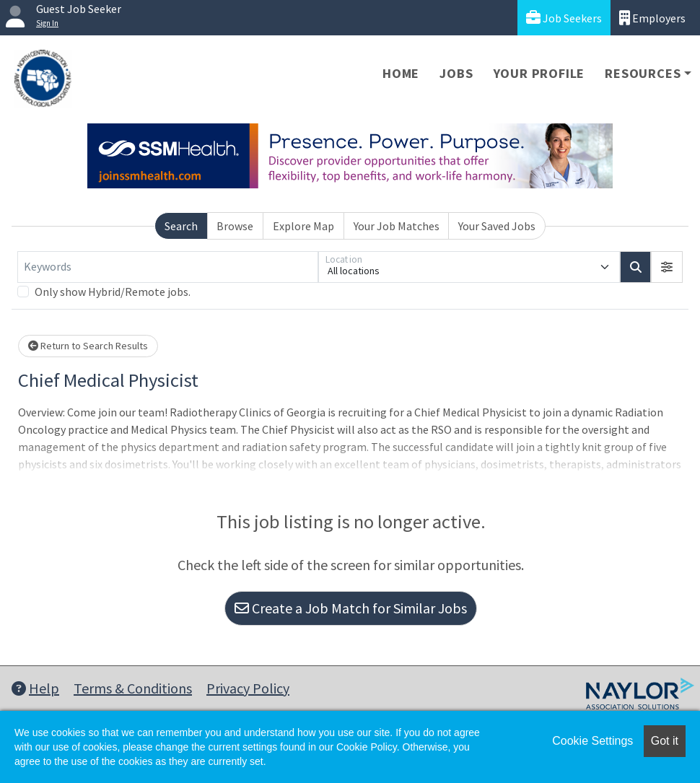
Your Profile (539, 73)
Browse (235, 226)
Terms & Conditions (133, 688)
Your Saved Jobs (497, 226)
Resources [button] (643, 73)
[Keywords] (168, 267)
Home (401, 73)
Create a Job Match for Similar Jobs (351, 608)
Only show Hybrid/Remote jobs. (113, 292)
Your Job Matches (397, 226)
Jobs (456, 73)
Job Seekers (564, 18)
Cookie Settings (592, 741)
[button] (667, 267)
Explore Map (303, 226)
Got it (665, 741)
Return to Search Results (88, 346)
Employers (652, 18)
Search (181, 226)
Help (35, 688)
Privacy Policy (248, 688)
